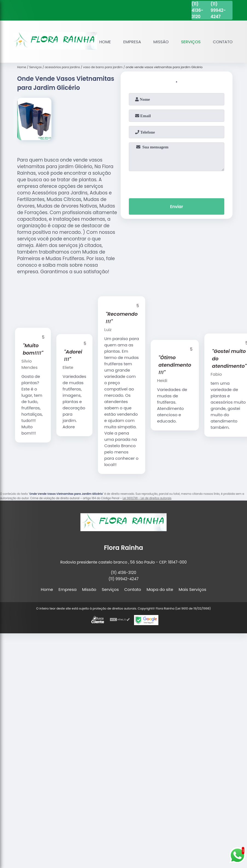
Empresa (132, 42)
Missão (161, 42)
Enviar (177, 207)
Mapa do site (160, 589)
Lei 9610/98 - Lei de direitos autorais (147, 498)
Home (105, 42)
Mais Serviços (192, 589)
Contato (223, 42)
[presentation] (176, 183)
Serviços (191, 42)
